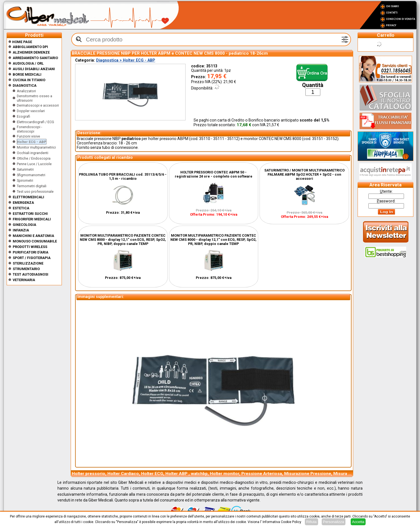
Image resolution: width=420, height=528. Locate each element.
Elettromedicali (28, 197)
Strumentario (26, 269)
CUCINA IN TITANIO (29, 80)
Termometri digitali (32, 186)
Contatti (392, 13)
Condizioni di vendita (401, 19)
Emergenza (23, 203)
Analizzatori (26, 91)
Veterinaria (24, 280)
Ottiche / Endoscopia (34, 158)
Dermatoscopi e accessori (38, 105)
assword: (386, 201)
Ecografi (23, 116)
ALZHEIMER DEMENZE (31, 52)
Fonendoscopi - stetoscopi (30, 129)
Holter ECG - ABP (32, 142)
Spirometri (25, 180)
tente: (386, 191)
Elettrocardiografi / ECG (35, 122)
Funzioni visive (28, 136)
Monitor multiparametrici (36, 147)
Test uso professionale (35, 192)
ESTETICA (21, 208)
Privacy (391, 25)
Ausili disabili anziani (34, 69)
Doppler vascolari (31, 111)
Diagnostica (25, 85)
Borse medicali (27, 74)
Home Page (20, 42)
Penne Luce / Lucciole (34, 164)
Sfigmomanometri (31, 175)
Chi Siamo (393, 6)
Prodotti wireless (30, 247)
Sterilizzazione (28, 263)
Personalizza (334, 522)
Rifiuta (311, 522)
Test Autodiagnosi (31, 274)
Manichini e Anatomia (33, 236)
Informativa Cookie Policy (282, 522)
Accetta (358, 522)
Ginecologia (24, 225)
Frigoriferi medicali (32, 219)
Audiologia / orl (28, 63)
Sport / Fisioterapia (32, 258)
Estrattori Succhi (30, 214)
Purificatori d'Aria (31, 252)
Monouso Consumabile (35, 241)
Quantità (313, 85)
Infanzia (21, 230)
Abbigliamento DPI (30, 47)
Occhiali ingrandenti (33, 153)
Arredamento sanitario (35, 58)
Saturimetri (25, 169)
